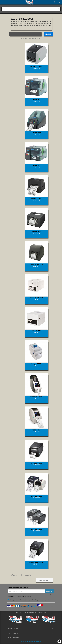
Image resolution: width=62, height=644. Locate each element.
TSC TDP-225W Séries (36, 397)
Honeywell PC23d (36, 364)
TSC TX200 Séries (36, 463)
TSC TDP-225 (36, 430)
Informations (13, 638)
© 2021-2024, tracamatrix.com (31, 642)
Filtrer (48, 34)
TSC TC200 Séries (36, 496)
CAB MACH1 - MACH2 (36, 66)
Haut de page (59, 642)
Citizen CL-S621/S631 (36, 265)
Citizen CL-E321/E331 (36, 298)
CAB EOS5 (36, 99)
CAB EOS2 (36, 165)
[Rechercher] (31, 9)
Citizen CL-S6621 (36, 199)
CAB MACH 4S (36, 132)
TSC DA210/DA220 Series (36, 562)
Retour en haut (44, 580)
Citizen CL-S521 (36, 232)
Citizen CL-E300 (36, 331)
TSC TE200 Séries (36, 529)
